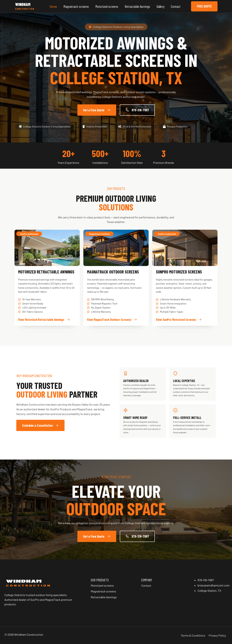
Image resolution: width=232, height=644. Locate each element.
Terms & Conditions (193, 635)
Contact (176, 6)
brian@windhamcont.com (214, 585)
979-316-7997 (206, 580)
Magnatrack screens (76, 6)
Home (53, 6)
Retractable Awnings (137, 6)
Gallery (160, 6)
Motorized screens (107, 6)
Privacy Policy (217, 635)
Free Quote (204, 6)
